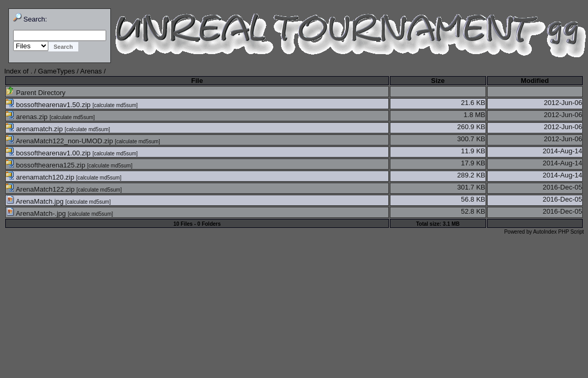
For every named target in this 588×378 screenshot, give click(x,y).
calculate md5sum (115, 105)
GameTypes (56, 71)
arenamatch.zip (35, 129)
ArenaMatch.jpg (36, 201)
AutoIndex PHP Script (558, 232)
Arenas (91, 71)
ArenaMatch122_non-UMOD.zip (60, 141)
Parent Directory (36, 93)
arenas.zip (28, 117)
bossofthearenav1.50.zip (49, 105)
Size (438, 81)
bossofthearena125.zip (47, 165)
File (197, 81)
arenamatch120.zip (41, 177)
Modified (535, 81)
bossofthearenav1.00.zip (49, 153)
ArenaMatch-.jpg (37, 213)
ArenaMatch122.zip (41, 189)
